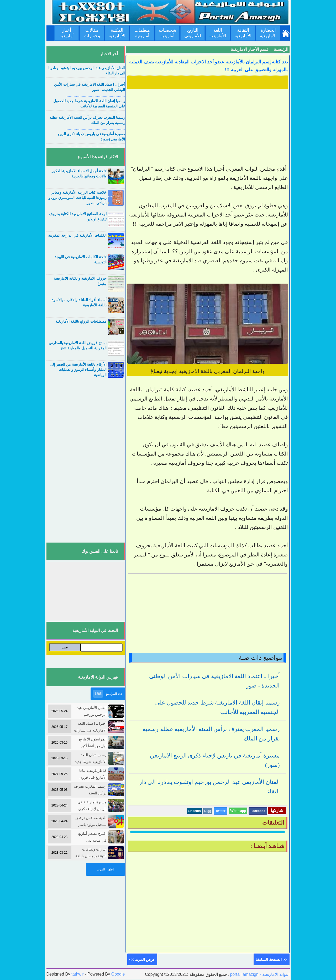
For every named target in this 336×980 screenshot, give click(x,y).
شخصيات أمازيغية (167, 33)
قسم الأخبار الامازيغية (250, 49)
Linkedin (194, 811)
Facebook (258, 811)
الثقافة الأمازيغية (243, 33)
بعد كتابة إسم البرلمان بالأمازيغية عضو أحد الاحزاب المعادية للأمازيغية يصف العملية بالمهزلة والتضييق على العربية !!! (209, 66)
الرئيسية (281, 49)
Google (118, 974)
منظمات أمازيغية (142, 33)
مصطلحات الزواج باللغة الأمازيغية (81, 321)
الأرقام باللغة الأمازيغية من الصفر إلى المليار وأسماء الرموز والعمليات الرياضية (78, 370)
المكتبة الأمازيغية (117, 33)
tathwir (78, 974)
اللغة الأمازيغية (218, 33)
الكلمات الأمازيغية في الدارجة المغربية (77, 235)
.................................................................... (95, 79)
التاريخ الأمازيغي (193, 33)
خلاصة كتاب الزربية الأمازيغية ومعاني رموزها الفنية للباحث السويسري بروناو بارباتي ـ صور (78, 198)
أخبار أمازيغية (67, 33)
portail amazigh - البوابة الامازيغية (259, 974)
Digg (208, 811)
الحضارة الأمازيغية (268, 33)
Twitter (220, 811)
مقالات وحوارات (92, 33)
